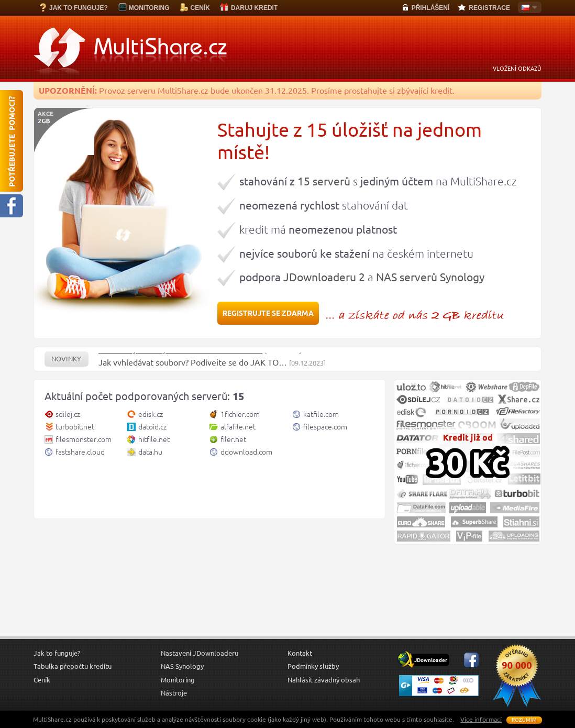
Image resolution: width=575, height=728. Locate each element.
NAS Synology (182, 666)
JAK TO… (269, 366)
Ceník (42, 680)
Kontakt (300, 653)
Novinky (66, 359)
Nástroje (174, 693)
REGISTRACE (489, 8)
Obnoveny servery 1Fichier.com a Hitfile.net (180, 352)
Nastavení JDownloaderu (200, 653)
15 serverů (324, 181)
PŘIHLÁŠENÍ (431, 8)
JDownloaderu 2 (324, 277)
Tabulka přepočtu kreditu (73, 666)
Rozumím (524, 720)
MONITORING (149, 8)
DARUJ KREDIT (254, 8)
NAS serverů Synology (430, 277)
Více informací (481, 719)
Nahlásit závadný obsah (324, 680)
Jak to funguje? (57, 653)
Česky (527, 8)
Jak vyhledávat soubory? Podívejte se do (174, 366)
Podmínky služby (313, 666)
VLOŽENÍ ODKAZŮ (517, 69)
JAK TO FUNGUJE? (79, 8)
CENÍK (200, 8)
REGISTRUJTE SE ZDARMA (268, 313)
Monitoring (178, 680)
